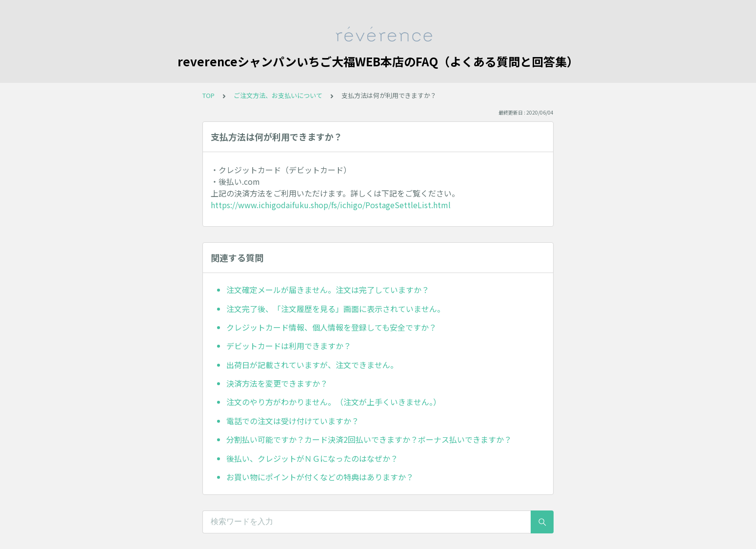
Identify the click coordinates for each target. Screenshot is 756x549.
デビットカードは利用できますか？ (289, 346)
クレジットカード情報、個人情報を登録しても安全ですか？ (331, 327)
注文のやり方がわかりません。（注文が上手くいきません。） (334, 402)
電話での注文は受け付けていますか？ (293, 421)
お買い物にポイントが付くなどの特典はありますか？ (320, 477)
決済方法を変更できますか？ (277, 383)
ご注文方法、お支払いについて (278, 95)
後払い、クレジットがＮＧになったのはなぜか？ (312, 458)
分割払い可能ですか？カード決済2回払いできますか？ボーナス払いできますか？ (369, 439)
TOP (209, 95)
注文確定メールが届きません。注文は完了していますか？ (328, 290)
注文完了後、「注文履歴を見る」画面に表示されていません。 (336, 309)
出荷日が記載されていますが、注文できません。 (312, 365)
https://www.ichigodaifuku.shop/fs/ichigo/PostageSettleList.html (331, 205)
